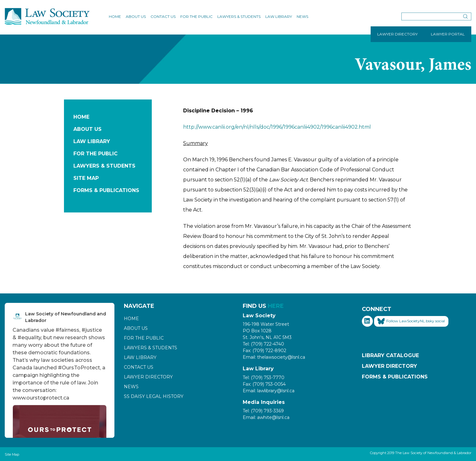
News (302, 16)
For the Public (196, 16)
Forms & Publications (106, 190)
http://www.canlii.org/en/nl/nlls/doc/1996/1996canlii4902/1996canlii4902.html (277, 127)
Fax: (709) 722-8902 (264, 351)
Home (115, 16)
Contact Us (163, 16)
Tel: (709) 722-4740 (263, 344)
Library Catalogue (390, 355)
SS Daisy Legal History (154, 396)
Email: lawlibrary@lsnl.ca (269, 391)
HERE (276, 306)
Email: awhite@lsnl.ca (266, 417)
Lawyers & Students (239, 16)
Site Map (86, 178)
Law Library (279, 16)
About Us (136, 16)
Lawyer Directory (148, 377)
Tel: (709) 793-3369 (263, 411)
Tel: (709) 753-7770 (264, 378)
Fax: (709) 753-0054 (264, 384)
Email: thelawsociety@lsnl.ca (274, 357)
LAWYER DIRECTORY (397, 34)
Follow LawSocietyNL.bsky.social (411, 321)
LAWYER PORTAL (448, 34)
